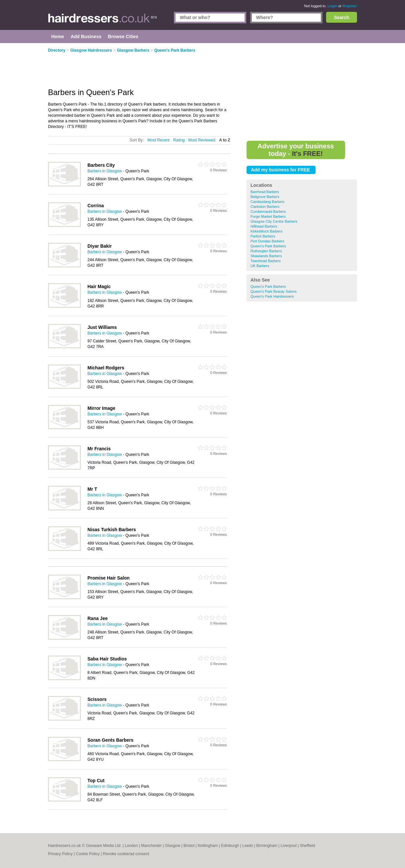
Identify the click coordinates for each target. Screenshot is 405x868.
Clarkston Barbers (265, 207)
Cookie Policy (88, 854)
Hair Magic (99, 286)
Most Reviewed (202, 140)
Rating (179, 140)
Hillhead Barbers (264, 226)
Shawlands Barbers (266, 256)
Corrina (96, 206)
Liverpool (288, 846)
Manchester (151, 846)
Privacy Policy (60, 854)
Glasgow (173, 846)
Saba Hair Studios (107, 659)
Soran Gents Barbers (110, 740)
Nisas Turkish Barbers (112, 530)
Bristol (189, 846)
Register (350, 6)
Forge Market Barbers (268, 216)
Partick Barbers (263, 236)
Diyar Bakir (100, 246)
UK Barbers (260, 266)
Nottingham (208, 846)
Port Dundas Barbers (267, 241)
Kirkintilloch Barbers (266, 231)
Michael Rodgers (106, 368)
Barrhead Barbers (265, 192)
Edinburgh (230, 846)
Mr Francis (99, 449)
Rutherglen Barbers (266, 251)
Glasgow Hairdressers (91, 50)
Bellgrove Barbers (265, 197)
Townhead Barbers (266, 261)
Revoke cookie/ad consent (126, 854)
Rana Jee (97, 618)
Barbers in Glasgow (105, 171)
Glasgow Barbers (133, 50)
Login (332, 6)
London (131, 846)
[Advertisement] (302, 92)
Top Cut (96, 781)
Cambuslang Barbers (267, 202)
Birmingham (267, 846)
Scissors (97, 699)
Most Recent (158, 140)
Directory (57, 50)
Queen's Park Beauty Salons (274, 291)
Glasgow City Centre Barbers (274, 221)
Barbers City (101, 165)
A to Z (225, 140)
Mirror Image (101, 408)
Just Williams (102, 327)
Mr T (92, 489)
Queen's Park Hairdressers (272, 296)
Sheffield (307, 846)
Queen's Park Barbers (268, 246)
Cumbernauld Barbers (268, 211)
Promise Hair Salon (108, 578)
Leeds (248, 846)
